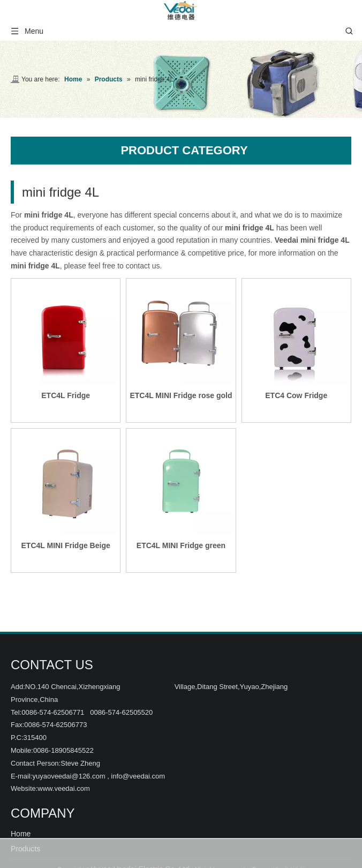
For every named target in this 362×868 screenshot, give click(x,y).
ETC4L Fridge (66, 395)
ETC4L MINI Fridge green (181, 545)
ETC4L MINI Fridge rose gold (181, 395)
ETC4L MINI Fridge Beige (66, 545)
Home (21, 834)
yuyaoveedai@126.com (69, 776)
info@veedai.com (138, 776)
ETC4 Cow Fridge (296, 395)
